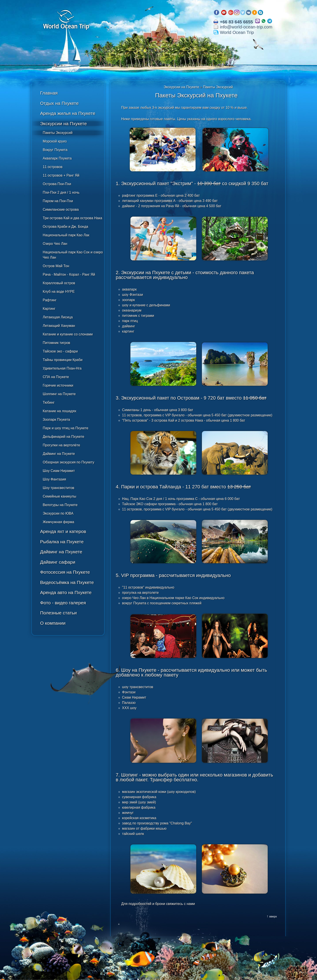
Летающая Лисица (58, 317)
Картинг (49, 309)
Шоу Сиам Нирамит (59, 471)
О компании (53, 623)
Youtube (224, 12)
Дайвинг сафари (58, 562)
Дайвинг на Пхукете (59, 454)
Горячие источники (58, 385)
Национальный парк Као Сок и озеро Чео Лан (73, 255)
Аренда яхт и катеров (63, 531)
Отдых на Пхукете (59, 103)
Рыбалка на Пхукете (62, 542)
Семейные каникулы (60, 496)
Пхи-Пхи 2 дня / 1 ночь (61, 192)
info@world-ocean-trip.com (246, 27)
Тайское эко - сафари (60, 351)
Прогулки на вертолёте (61, 445)
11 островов (53, 167)
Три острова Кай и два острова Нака (72, 218)
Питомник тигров (56, 343)
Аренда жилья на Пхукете (68, 113)
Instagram (237, 12)
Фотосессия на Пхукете (65, 572)
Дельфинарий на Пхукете (63, 437)
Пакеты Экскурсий (58, 133)
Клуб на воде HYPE (59, 292)
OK (255, 12)
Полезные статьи (58, 613)
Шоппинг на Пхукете (59, 394)
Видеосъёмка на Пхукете (67, 582)
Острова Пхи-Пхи (57, 184)
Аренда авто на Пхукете (66, 592)
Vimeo (243, 12)
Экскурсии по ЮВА (58, 513)
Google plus (231, 12)
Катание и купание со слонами (68, 334)
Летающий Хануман (59, 326)
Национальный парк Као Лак (66, 235)
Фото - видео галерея (63, 603)
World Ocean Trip (237, 32)
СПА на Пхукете (56, 377)
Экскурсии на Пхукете (63, 124)
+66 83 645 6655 (236, 22)
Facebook (217, 12)
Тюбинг (49, 402)
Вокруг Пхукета (55, 150)
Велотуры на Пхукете (60, 505)
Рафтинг (50, 300)
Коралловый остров (59, 283)
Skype (260, 12)
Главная (49, 93)
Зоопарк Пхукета (56, 420)
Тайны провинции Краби (63, 360)
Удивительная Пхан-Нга (62, 368)
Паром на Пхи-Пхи (58, 201)
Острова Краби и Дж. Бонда (65, 227)
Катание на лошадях (60, 411)
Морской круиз (55, 141)
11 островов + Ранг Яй (61, 175)
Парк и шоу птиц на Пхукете (66, 428)
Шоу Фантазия (54, 479)
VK (249, 12)
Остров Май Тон (56, 266)
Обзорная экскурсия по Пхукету (69, 462)
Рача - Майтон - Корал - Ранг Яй (69, 274)
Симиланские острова (61, 209)
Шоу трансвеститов (59, 488)
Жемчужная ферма (58, 522)
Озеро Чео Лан (55, 244)
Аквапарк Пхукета (57, 158)
